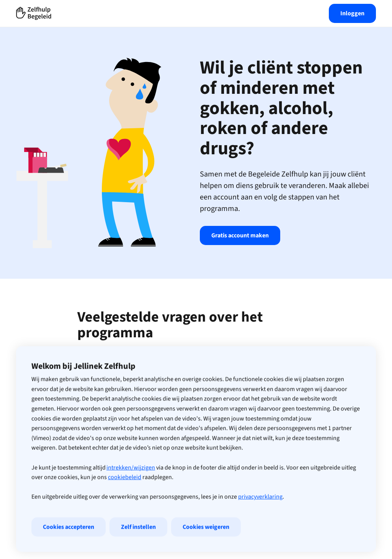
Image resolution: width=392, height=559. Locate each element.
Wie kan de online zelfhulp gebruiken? (196, 360)
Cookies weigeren (206, 547)
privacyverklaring (260, 517)
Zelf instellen (138, 547)
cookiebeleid (125, 497)
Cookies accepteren (69, 547)
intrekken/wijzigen (131, 487)
